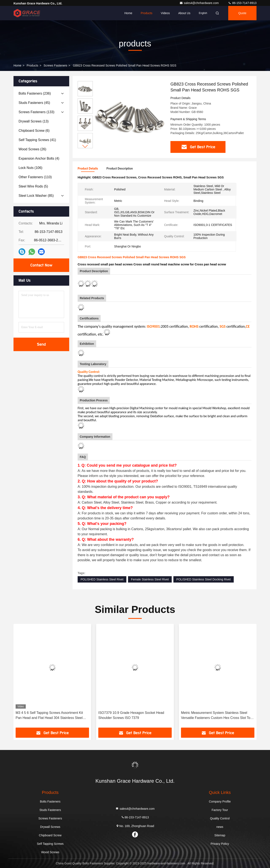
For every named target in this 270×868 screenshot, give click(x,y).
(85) (36, 196)
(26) (32, 149)
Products (146, 13)
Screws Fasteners (55, 65)
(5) (33, 186)
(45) (34, 103)
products (32, 65)
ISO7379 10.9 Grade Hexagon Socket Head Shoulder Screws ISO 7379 (131, 715)
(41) (37, 140)
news (220, 827)
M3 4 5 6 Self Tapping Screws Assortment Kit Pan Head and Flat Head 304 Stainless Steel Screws (49, 716)
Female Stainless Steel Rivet (150, 579)
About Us (184, 13)
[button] (85, 146)
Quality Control (220, 818)
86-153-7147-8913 (242, 3)
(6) (34, 131)
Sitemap (220, 835)
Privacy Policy (220, 844)
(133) (36, 112)
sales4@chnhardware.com (200, 3)
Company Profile (220, 801)
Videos (165, 13)
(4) (39, 158)
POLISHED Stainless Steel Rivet (102, 579)
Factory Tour (220, 810)
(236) (35, 93)
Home (128, 13)
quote (242, 13)
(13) (34, 121)
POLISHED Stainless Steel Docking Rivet (204, 579)
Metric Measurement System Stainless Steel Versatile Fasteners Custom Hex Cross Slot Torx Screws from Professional (217, 716)
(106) (30, 168)
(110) (35, 177)
